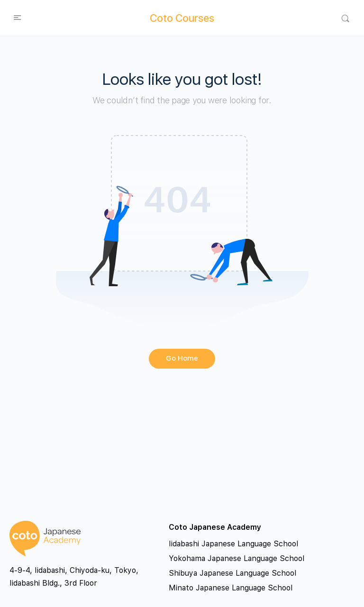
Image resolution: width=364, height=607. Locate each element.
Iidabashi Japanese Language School (233, 544)
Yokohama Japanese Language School (237, 558)
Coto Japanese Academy (215, 527)
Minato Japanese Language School (231, 588)
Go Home (182, 358)
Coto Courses (182, 18)
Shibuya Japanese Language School (232, 573)
